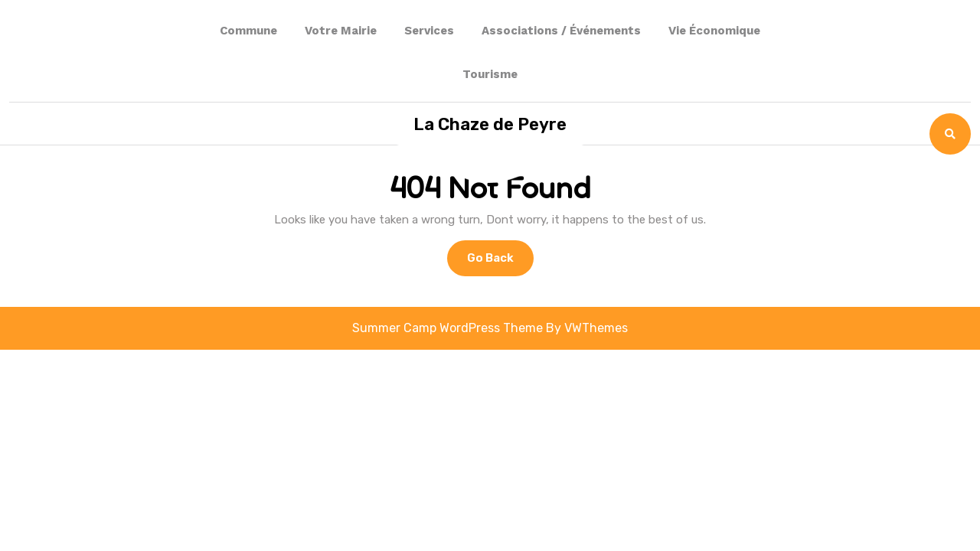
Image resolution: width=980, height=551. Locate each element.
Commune (248, 31)
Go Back (500, 262)
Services (429, 31)
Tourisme (490, 74)
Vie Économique (714, 31)
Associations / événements (561, 31)
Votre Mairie (341, 31)
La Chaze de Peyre (490, 124)
